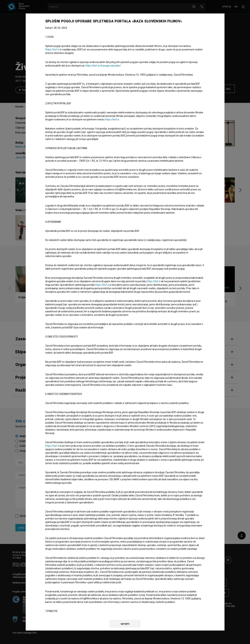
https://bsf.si (52, 50)
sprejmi (125, 624)
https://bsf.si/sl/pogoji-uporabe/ (103, 66)
